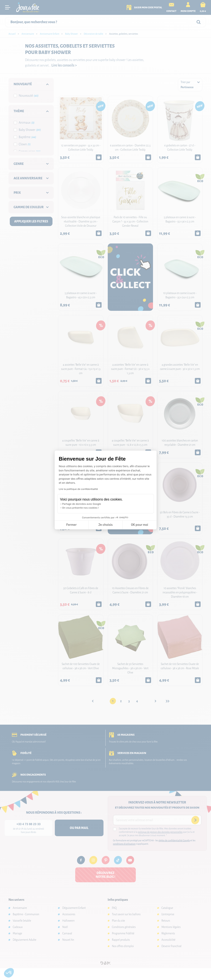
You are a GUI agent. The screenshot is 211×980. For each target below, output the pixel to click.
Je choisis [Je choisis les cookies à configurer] (105, 525)
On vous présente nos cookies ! (81, 508)
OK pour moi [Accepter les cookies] (139, 525)
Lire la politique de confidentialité (78, 489)
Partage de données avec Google (82, 504)
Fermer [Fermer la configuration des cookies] (72, 525)
